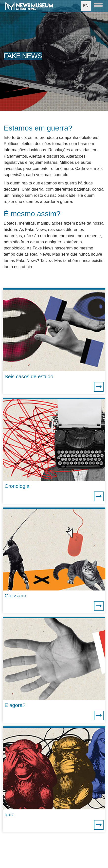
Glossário (15, 596)
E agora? (15, 705)
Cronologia (17, 486)
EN (86, 6)
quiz (9, 814)
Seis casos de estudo (29, 376)
